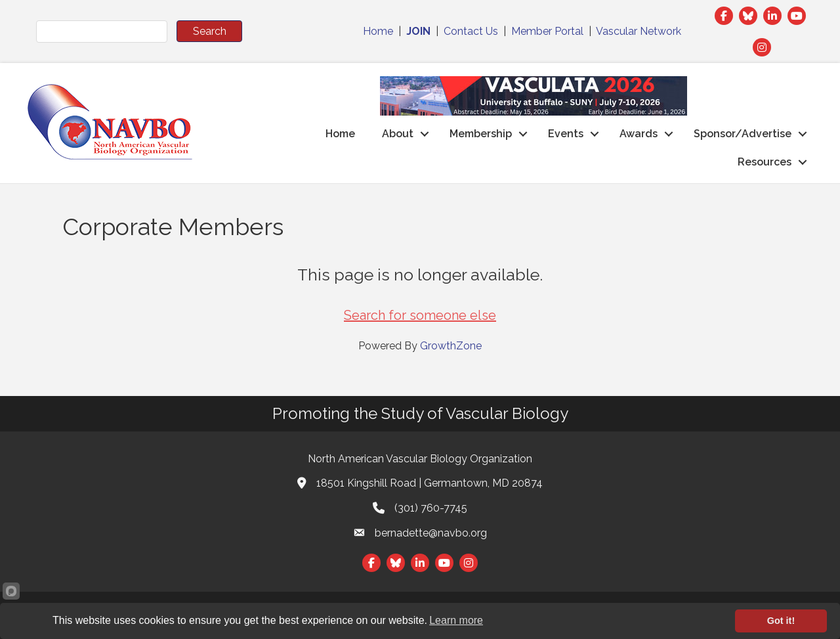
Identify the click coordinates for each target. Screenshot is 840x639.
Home (378, 31)
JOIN (418, 31)
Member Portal (547, 31)
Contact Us (471, 31)
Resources (765, 162)
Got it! (781, 621)
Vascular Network (639, 31)
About (398, 134)
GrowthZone (451, 346)
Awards (639, 134)
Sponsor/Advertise (743, 134)
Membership (481, 134)
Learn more (456, 620)
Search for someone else (420, 315)
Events (566, 134)
